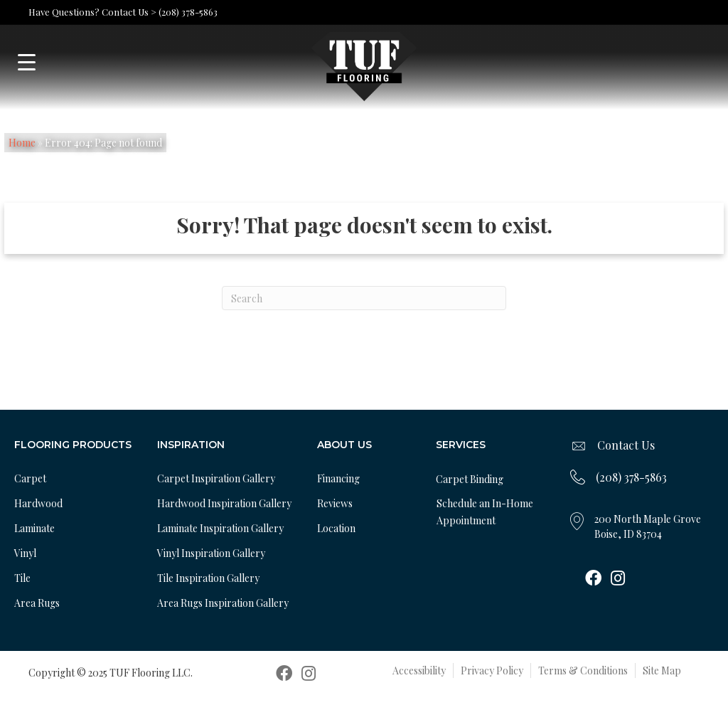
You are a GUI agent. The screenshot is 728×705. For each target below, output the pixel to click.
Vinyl (25, 553)
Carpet (30, 478)
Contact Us (626, 445)
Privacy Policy (492, 670)
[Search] (364, 298)
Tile (22, 578)
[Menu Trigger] (27, 62)
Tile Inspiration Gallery (208, 578)
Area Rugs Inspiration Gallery (223, 603)
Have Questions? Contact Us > (92, 12)
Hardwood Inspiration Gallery (224, 503)
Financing (338, 478)
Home (22, 143)
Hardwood (38, 503)
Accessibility (419, 670)
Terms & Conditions (583, 670)
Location (336, 528)
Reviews (335, 503)
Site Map (662, 670)
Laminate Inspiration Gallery (220, 528)
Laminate (34, 528)
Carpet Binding (470, 479)
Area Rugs (37, 603)
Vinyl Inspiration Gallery (211, 553)
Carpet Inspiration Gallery (216, 478)
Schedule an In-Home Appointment (485, 512)
